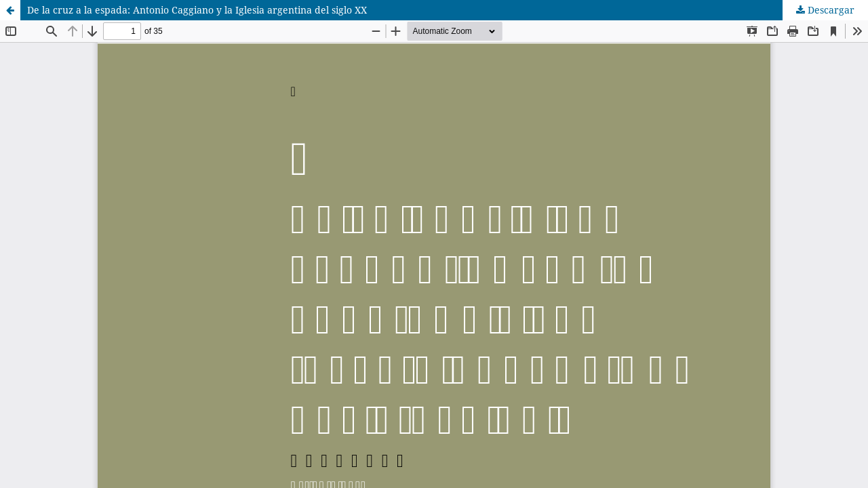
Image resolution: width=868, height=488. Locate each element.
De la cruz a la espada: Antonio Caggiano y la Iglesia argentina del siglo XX (197, 10)
